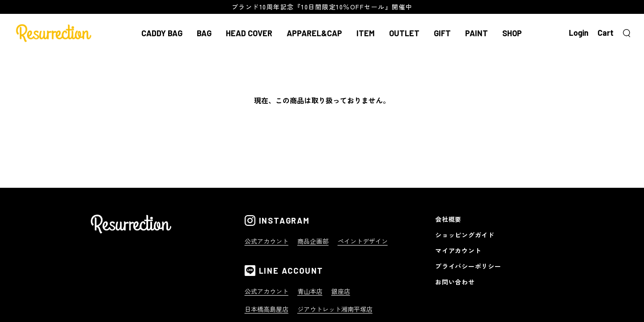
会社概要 (448, 219)
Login (579, 33)
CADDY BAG (162, 33)
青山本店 (310, 291)
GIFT (442, 33)
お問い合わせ (455, 282)
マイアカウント (458, 250)
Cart (606, 33)
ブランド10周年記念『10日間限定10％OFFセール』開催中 (322, 7)
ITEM (366, 33)
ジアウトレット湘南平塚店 (335, 309)
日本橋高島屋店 (267, 309)
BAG (204, 33)
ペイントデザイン (363, 241)
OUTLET (404, 33)
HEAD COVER (249, 33)
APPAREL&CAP (314, 33)
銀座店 (341, 291)
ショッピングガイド (465, 235)
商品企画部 (313, 241)
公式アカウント (267, 241)
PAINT (477, 33)
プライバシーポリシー (468, 266)
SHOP (512, 33)
